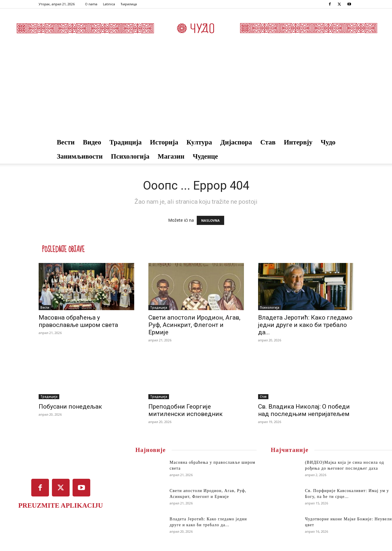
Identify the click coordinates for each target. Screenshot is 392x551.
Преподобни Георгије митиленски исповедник (186, 410)
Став (268, 142)
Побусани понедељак (70, 407)
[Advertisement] (196, 91)
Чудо (328, 142)
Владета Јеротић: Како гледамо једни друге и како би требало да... (305, 325)
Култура (199, 142)
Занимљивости (80, 156)
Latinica (109, 4)
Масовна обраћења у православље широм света (78, 321)
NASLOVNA (210, 220)
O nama (91, 4)
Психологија (130, 156)
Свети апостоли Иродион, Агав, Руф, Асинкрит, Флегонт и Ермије (194, 325)
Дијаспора (236, 142)
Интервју (298, 142)
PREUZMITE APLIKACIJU (61, 505)
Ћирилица (129, 4)
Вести (66, 142)
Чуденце (205, 156)
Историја (164, 142)
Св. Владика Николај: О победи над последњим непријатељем (304, 410)
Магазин (171, 156)
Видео (92, 142)
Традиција (126, 142)
